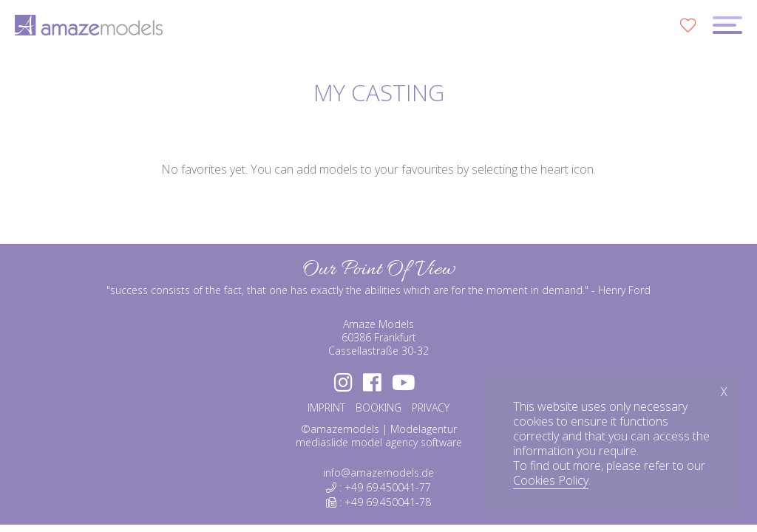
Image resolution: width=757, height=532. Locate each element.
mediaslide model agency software (379, 442)
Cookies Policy (551, 480)
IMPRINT (326, 407)
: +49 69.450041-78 (378, 502)
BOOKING (378, 407)
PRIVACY (431, 407)
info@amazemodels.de (378, 473)
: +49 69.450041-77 (378, 487)
